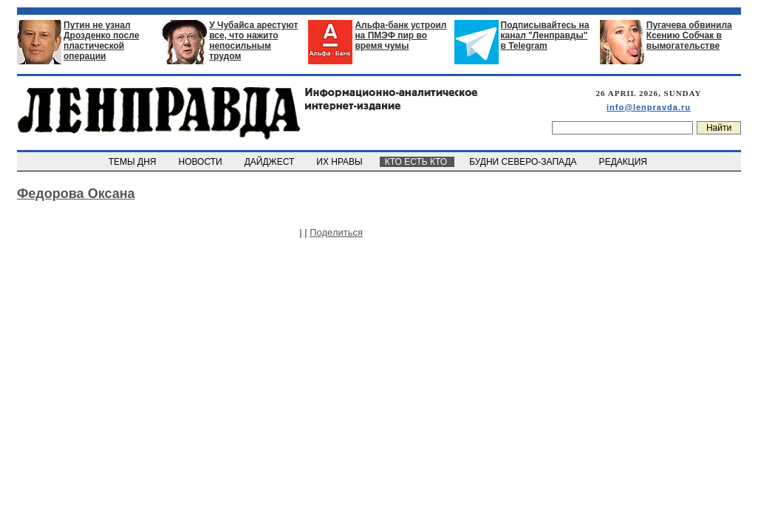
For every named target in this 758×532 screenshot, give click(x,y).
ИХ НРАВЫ (341, 162)
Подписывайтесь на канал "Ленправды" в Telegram (545, 35)
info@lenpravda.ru (649, 107)
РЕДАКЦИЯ (624, 162)
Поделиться (336, 232)
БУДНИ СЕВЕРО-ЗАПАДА (524, 162)
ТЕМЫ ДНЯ (133, 162)
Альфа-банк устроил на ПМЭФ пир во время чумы (400, 35)
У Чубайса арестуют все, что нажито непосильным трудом (253, 41)
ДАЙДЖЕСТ (270, 162)
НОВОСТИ (202, 162)
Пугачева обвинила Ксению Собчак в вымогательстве (689, 35)
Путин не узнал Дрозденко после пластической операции (101, 41)
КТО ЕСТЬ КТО (417, 162)
